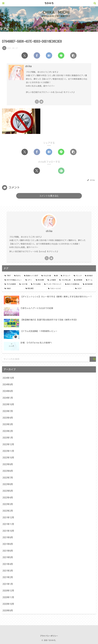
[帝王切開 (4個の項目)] (40, 280)
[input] (49, 359)
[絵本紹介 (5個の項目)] (89, 276)
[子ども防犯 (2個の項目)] (36, 284)
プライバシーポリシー (49, 636)
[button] (73, 55)
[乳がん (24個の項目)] (18, 276)
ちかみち (49, 3)
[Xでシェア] (25, 55)
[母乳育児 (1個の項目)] (36, 288)
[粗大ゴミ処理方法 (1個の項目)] (73, 284)
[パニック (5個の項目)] (78, 276)
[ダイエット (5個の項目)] (66, 276)
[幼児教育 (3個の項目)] (79, 280)
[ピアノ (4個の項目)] (29, 280)
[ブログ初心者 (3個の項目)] (65, 280)
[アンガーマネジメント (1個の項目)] (53, 284)
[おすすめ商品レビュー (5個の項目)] (14, 280)
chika (28, 66)
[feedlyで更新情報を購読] (41, 102)
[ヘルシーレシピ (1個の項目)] (60, 288)
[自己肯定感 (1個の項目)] (88, 284)
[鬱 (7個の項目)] (56, 276)
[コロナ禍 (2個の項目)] (24, 284)
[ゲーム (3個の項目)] (90, 280)
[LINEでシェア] (61, 55)
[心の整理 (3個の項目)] (52, 280)
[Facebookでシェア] (37, 55)
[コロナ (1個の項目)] (84, 288)
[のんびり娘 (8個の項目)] (46, 276)
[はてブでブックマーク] (49, 55)
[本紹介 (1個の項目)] (14, 288)
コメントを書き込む (49, 196)
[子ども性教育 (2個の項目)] (11, 284)
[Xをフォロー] (37, 102)
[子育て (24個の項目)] (8, 276)
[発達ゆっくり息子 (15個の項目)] (31, 276)
